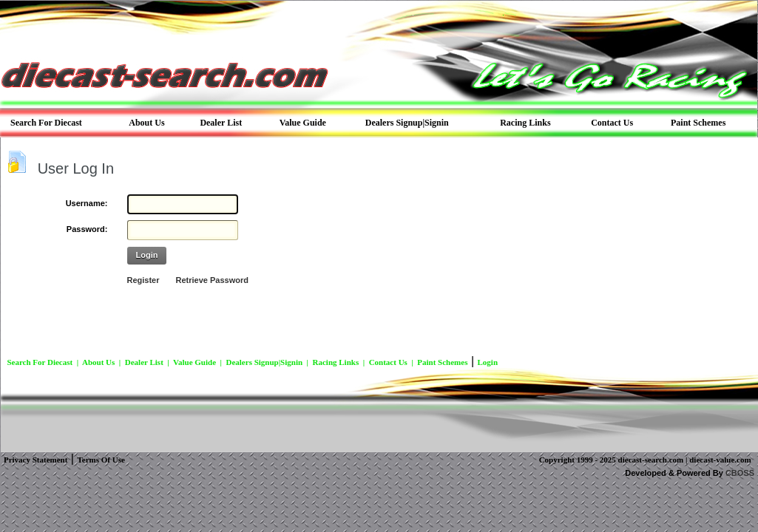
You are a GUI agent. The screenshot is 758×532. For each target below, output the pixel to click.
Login (147, 255)
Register (143, 280)
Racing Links (336, 362)
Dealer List (144, 362)
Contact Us (388, 362)
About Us (98, 362)
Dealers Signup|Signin (264, 362)
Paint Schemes (442, 362)
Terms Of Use (101, 460)
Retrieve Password (212, 280)
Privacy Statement (35, 460)
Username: (87, 203)
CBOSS (740, 473)
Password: (87, 229)
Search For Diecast (40, 362)
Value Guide (194, 362)
